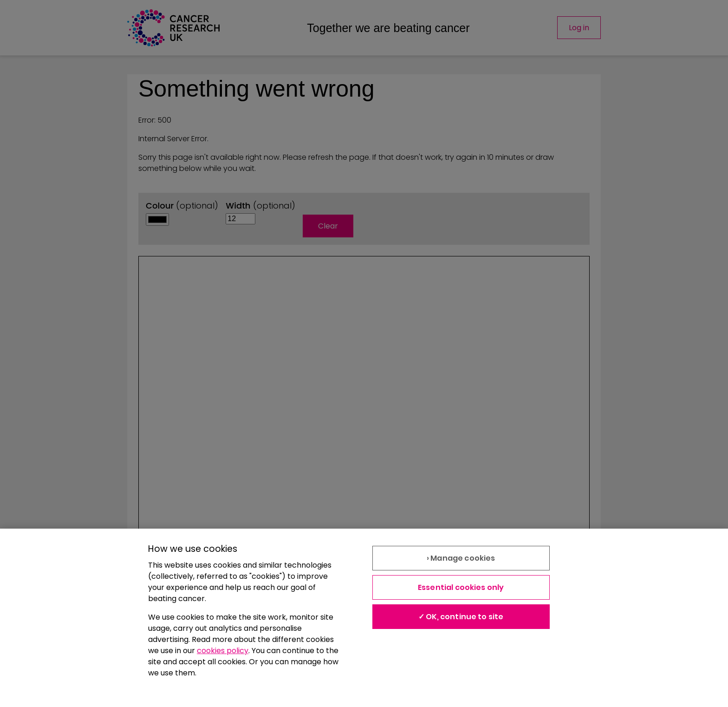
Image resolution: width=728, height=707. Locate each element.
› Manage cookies (461, 558)
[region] (364, 618)
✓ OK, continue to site (461, 617)
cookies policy (223, 651)
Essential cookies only (461, 587)
